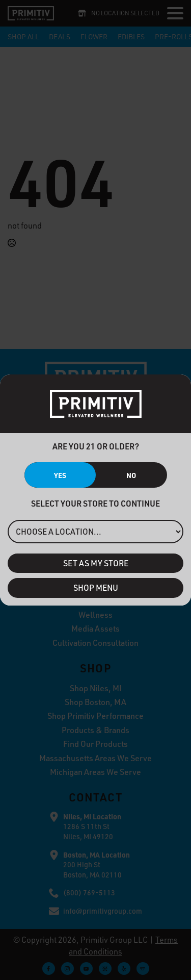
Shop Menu (96, 588)
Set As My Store (96, 563)
